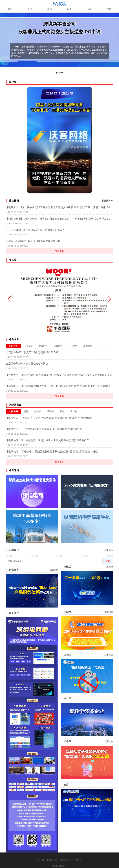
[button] (109, 299)
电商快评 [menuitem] (13, 411)
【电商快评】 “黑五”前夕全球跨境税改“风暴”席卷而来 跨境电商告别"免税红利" (49, 418)
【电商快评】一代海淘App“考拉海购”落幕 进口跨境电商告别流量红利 (44, 429)
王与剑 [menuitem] (74, 411)
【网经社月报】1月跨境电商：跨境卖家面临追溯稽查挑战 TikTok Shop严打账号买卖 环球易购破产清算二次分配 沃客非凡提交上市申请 (59, 219)
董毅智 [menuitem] (50, 411)
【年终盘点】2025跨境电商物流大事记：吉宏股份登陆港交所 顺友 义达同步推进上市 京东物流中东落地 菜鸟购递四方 (59, 386)
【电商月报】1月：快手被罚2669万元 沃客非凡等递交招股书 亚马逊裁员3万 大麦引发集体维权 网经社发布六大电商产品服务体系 (59, 207)
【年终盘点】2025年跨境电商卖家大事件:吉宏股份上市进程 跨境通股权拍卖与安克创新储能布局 (59, 375)
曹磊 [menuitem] (26, 411)
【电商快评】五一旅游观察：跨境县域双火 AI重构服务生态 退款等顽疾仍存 (47, 440)
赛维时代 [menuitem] (43, 346)
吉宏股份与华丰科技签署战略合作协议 (27, 364)
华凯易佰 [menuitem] (58, 346)
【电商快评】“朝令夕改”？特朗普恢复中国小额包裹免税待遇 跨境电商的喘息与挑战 (52, 452)
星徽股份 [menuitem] (88, 346)
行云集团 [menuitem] (73, 346)
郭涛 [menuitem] (62, 411)
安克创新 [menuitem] (28, 346)
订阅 (108, 561)
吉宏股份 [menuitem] (13, 346)
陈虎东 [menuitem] (38, 411)
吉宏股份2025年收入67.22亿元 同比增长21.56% (32, 352)
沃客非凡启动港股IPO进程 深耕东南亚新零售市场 (33, 241)
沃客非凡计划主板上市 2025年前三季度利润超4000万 (35, 230)
